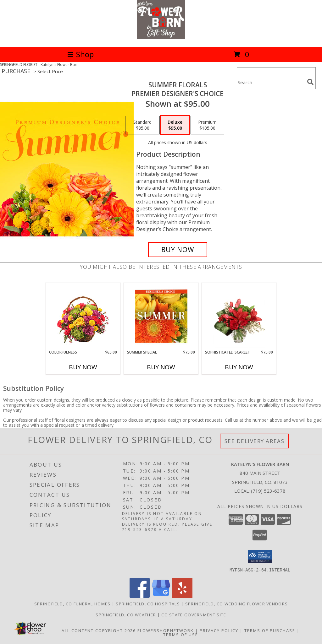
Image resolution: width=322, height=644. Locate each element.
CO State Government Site (194, 614)
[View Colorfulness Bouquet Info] (83, 316)
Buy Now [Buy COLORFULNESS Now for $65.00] (83, 367)
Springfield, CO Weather (126, 614)
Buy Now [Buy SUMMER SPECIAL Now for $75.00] (161, 367)
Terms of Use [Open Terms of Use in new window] (181, 634)
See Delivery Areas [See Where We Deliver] (255, 441)
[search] (310, 82)
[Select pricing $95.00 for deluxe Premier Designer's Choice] (175, 125)
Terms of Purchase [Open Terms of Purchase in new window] (270, 630)
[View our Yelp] (182, 596)
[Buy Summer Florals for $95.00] (178, 250)
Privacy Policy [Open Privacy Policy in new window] (219, 630)
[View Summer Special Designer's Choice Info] (161, 316)
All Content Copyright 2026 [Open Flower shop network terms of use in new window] (99, 630)
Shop (80, 54)
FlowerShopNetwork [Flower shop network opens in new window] (166, 630)
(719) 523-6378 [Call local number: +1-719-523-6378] (268, 491)
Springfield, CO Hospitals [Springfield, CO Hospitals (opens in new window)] (148, 603)
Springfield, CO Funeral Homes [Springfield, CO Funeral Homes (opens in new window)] (72, 603)
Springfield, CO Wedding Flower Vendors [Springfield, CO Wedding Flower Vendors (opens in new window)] (236, 603)
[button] (260, 556)
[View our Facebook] (140, 596)
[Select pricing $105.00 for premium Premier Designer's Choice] (207, 125)
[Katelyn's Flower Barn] (161, 38)
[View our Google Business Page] (161, 596)
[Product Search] (271, 82)
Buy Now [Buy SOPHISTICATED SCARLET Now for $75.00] (239, 367)
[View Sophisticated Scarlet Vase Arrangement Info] (239, 316)
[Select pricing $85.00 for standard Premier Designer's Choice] (142, 125)
